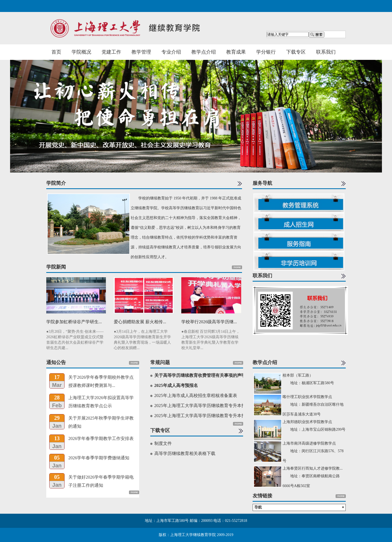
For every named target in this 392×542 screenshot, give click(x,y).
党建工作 (111, 52)
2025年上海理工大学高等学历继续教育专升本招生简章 (207, 416)
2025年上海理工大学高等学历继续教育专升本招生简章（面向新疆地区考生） (228, 406)
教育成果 (236, 52)
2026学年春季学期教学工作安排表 (101, 438)
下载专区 (296, 52)
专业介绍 (171, 52)
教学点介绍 (204, 52)
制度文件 (163, 443)
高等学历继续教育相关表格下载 (185, 453)
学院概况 (81, 52)
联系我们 (326, 52)
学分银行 (266, 52)
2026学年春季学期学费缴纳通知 (99, 458)
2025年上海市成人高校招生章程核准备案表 (196, 395)
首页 (56, 52)
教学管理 (141, 52)
